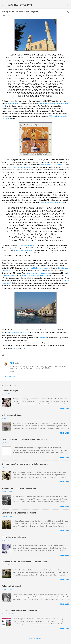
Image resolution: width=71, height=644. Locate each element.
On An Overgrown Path (20, 5)
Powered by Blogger (36, 639)
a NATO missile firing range (23, 250)
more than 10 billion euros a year (37, 268)
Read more (65, 409)
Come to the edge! (10, 391)
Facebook (16, 348)
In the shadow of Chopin (12, 415)
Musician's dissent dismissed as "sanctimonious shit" (25, 439)
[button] (68, 12)
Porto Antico (43, 338)
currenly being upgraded (26, 245)
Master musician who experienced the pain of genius (24, 562)
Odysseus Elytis (13, 104)
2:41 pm (13, 371)
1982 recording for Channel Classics (18, 332)
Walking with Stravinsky (12, 586)
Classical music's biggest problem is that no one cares (25, 464)
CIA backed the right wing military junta (36, 276)
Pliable (12, 363)
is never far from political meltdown (39, 273)
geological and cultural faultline (20, 167)
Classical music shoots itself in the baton (19, 611)
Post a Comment (10, 376)
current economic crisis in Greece (53, 165)
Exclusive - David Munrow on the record (19, 513)
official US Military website (51, 203)
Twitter (24, 348)
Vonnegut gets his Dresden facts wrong (19, 488)
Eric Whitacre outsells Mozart (15, 537)
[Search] (68, 6)
